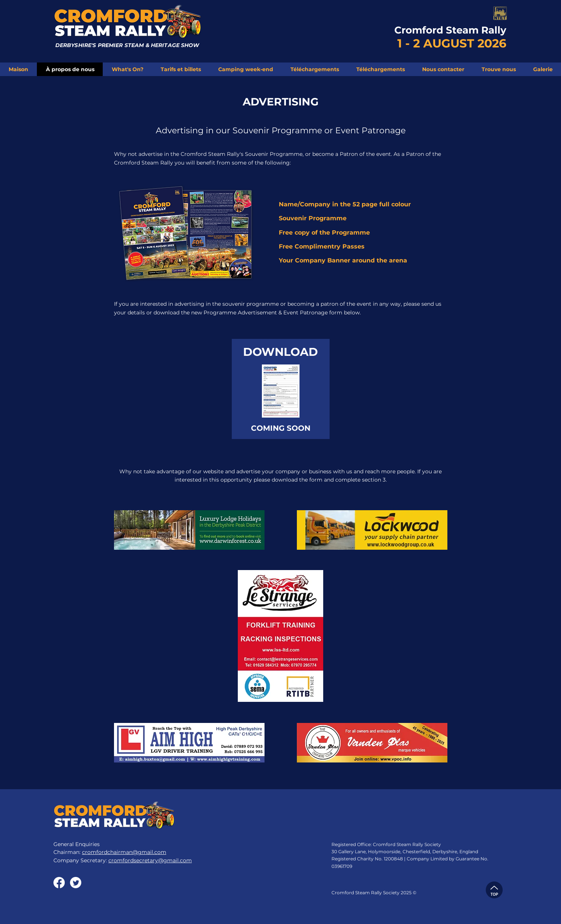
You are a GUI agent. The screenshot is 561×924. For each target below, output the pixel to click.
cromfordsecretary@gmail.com (150, 860)
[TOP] (494, 890)
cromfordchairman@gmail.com (124, 852)
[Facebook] (59, 883)
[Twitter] (76, 883)
